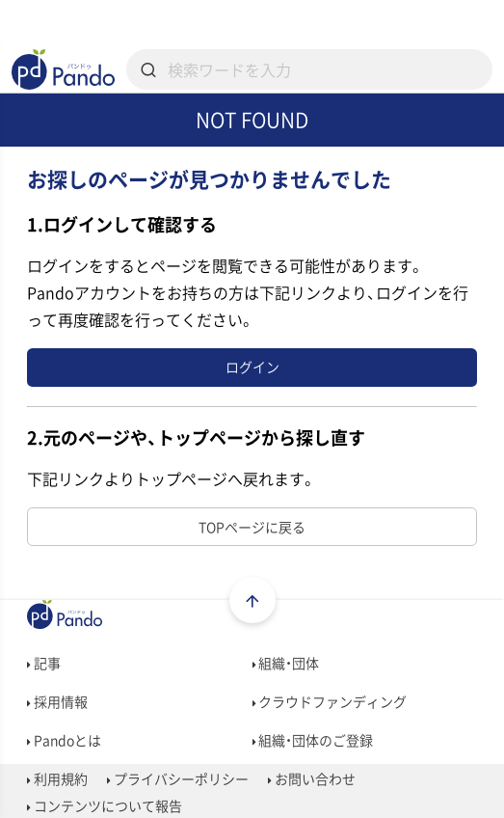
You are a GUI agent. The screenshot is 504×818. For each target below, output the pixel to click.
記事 (44, 663)
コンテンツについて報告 (105, 805)
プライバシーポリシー (178, 778)
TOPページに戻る (252, 527)
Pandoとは (64, 740)
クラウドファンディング (330, 701)
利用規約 (57, 778)
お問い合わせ (312, 778)
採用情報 (57, 701)
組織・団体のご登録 (313, 740)
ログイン (252, 367)
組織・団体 (286, 663)
